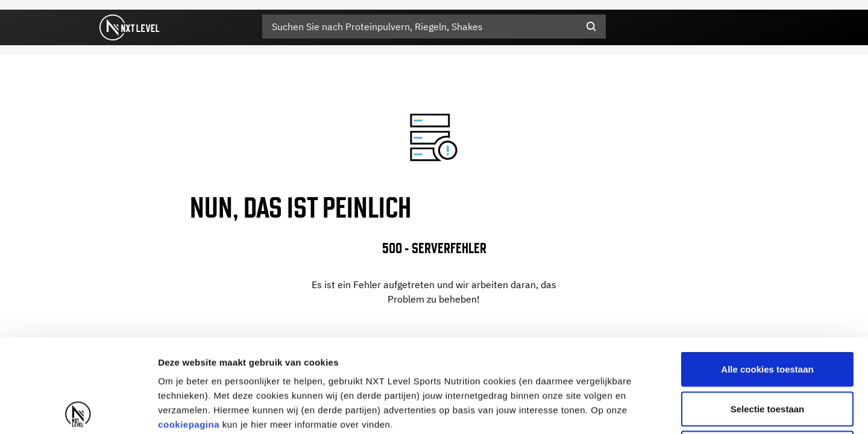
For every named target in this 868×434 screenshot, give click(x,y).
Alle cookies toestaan (767, 276)
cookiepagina (189, 331)
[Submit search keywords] (591, 27)
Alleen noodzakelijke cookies (767, 355)
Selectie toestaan (768, 316)
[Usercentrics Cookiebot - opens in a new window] (78, 410)
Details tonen (651, 410)
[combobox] (434, 27)
